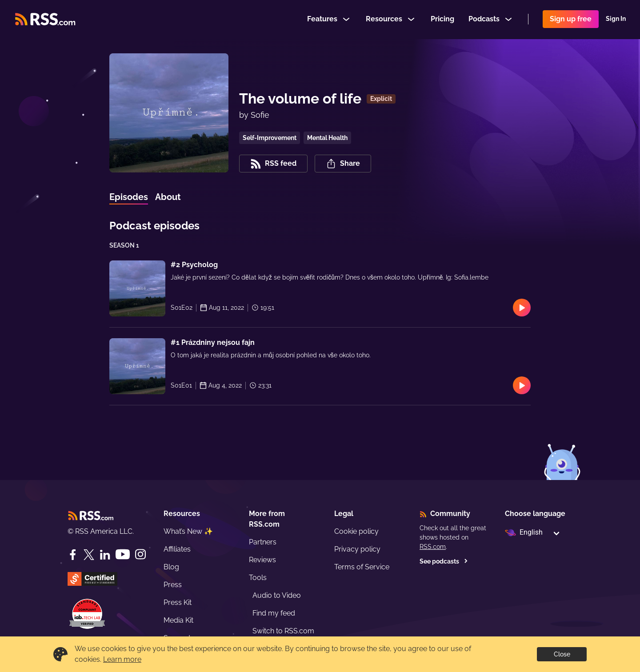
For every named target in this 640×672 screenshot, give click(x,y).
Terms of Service (362, 567)
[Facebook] (73, 555)
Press (173, 585)
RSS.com (433, 547)
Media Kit (178, 620)
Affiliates (177, 549)
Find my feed (274, 613)
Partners (263, 542)
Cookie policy (356, 531)
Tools (258, 578)
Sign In (616, 20)
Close (562, 654)
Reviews (262, 560)
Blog (171, 567)
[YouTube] (123, 554)
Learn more (122, 659)
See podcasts (444, 561)
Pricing (442, 19)
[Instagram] (140, 554)
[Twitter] (89, 555)
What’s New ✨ (188, 531)
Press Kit (178, 602)
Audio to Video (277, 595)
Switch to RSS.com (283, 631)
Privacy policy (357, 549)
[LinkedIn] (105, 555)
